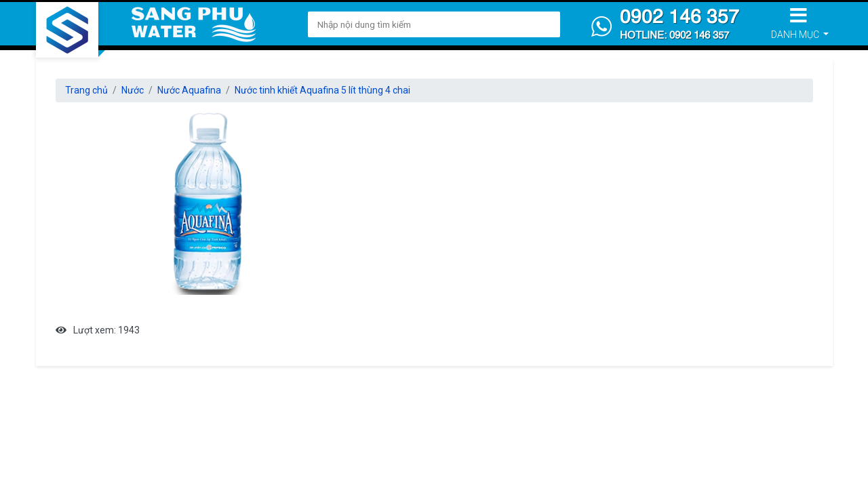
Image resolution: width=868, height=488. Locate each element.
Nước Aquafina (189, 90)
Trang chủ (86, 90)
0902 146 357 (679, 18)
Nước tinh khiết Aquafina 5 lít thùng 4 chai (322, 90)
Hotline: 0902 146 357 (674, 36)
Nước (133, 90)
